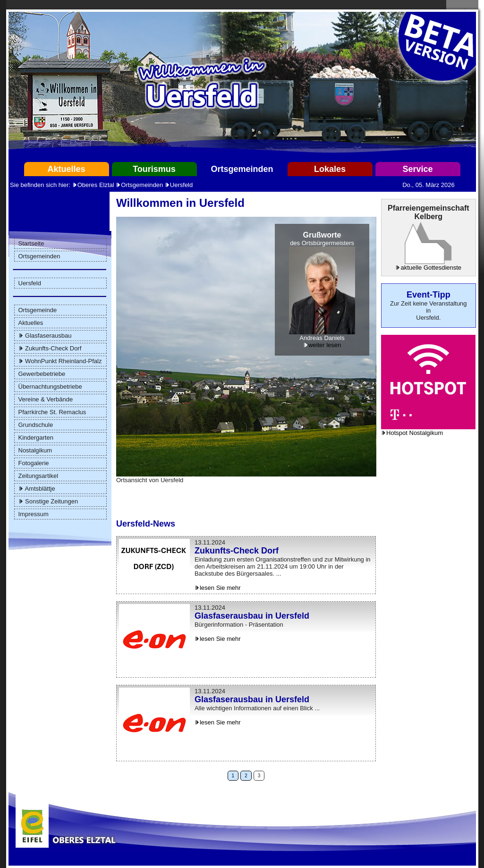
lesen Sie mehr (220, 588)
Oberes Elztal (96, 185)
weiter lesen (325, 345)
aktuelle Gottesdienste (431, 268)
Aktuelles (66, 169)
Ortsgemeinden (242, 169)
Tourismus (154, 169)
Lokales (330, 169)
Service (417, 169)
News (164, 524)
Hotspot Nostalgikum (415, 433)
